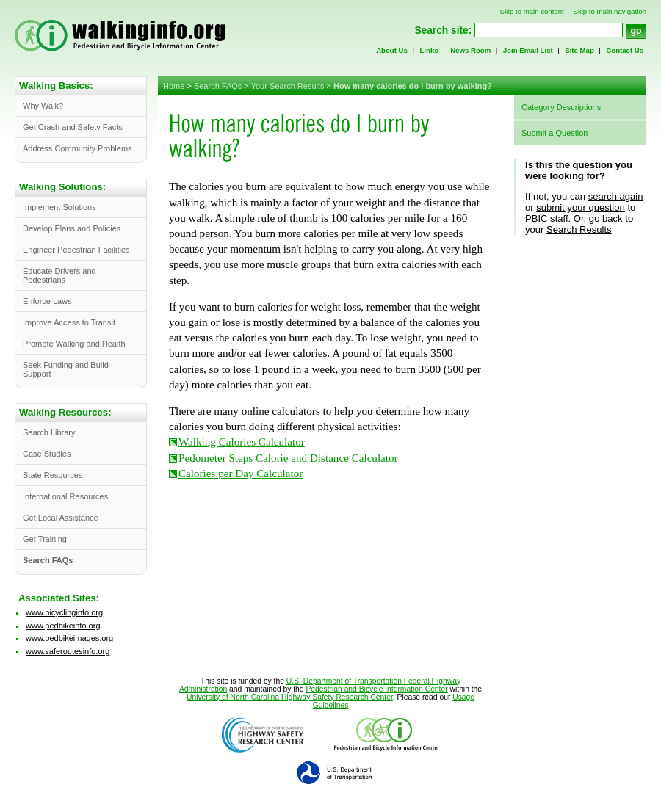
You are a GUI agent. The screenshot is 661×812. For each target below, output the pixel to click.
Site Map (579, 50)
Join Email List (528, 50)
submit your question (581, 207)
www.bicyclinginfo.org (64, 612)
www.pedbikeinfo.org (63, 626)
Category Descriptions (561, 107)
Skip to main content (532, 11)
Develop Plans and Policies (72, 228)
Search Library (49, 432)
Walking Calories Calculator (242, 442)
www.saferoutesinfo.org (68, 651)
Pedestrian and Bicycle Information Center (376, 689)
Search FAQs (218, 86)
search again (616, 196)
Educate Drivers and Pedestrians (59, 275)
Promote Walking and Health (74, 344)
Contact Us (625, 50)
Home (174, 86)
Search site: (443, 30)
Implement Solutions (59, 207)
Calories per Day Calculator (241, 474)
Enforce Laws (47, 301)
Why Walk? (43, 106)
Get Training (45, 539)
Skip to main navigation (610, 11)
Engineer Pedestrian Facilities (76, 250)
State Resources (53, 475)
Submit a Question (555, 133)
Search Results (579, 229)
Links (429, 50)
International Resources (65, 496)
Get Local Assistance (61, 518)
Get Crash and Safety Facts (73, 127)
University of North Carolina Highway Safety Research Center (290, 697)
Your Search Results (288, 86)
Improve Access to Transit (69, 322)
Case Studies (47, 454)
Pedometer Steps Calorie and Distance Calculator (288, 458)
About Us (392, 50)
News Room (470, 50)
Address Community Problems (77, 148)
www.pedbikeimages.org (69, 638)
